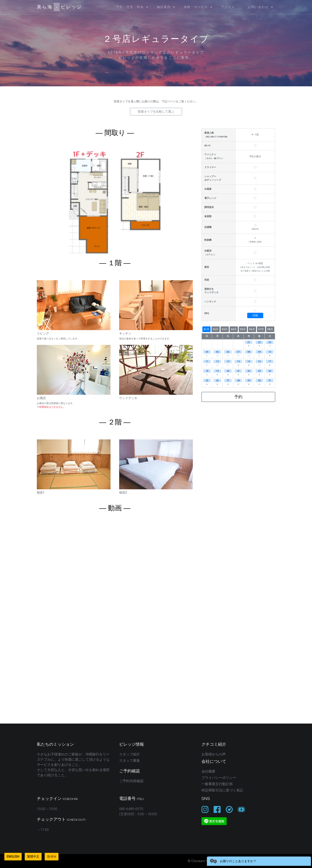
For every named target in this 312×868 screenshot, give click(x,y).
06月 (252, 329)
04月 (234, 329)
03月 (225, 329)
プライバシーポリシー (219, 778)
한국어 (52, 857)
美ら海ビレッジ (59, 7)
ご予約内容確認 (131, 781)
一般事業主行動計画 (217, 784)
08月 (270, 329)
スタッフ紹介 (130, 754)
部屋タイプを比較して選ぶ (156, 111)
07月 (261, 329)
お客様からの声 (214, 754)
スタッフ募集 (130, 761)
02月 (216, 329)
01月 (206, 329)
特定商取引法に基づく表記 (222, 790)
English (13, 857)
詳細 (255, 315)
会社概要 (208, 771)
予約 (238, 397)
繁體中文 (33, 857)
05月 (243, 329)
